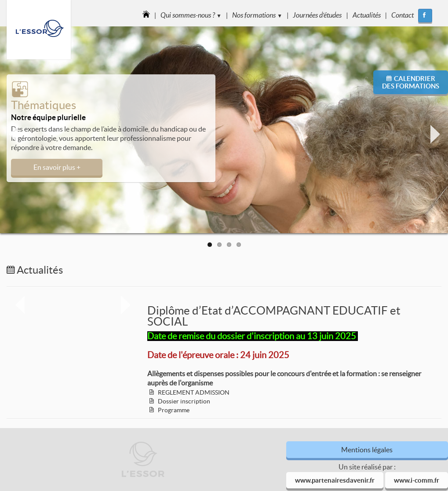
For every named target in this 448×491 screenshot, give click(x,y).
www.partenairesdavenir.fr (335, 480)
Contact (402, 15)
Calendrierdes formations (411, 82)
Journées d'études (317, 15)
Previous (13, 134)
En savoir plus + (57, 167)
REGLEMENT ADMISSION (194, 392)
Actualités (367, 15)
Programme (174, 410)
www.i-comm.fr (417, 480)
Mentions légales (367, 450)
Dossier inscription (184, 401)
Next (435, 134)
